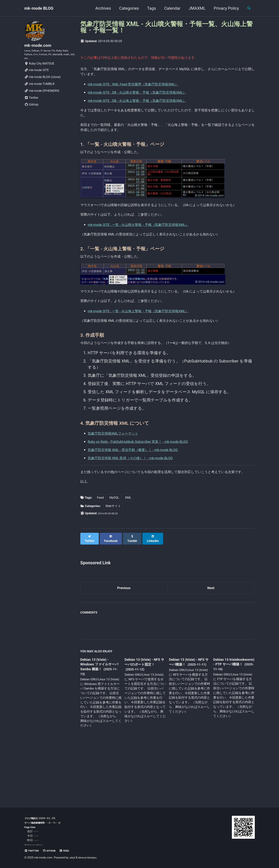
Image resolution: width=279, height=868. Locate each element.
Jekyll (73, 858)
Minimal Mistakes (90, 858)
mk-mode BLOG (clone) (43, 83)
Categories (126, 8)
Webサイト (113, 561)
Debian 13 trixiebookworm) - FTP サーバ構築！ (230, 718)
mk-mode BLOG (39, 8)
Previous (124, 640)
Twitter (31, 104)
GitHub (31, 111)
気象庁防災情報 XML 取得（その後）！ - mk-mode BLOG (140, 503)
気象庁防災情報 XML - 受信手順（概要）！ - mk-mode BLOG (143, 494)
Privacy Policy (223, 8)
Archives (100, 8)
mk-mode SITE (37, 76)
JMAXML (194, 8)
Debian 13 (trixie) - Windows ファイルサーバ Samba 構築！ (100, 718)
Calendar (169, 8)
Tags (149, 8)
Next (211, 640)
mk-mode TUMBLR (40, 90)
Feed (100, 553)
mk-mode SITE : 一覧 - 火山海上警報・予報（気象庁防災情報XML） (149, 347)
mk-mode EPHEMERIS (42, 97)
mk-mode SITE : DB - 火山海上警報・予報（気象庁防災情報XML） (148, 103)
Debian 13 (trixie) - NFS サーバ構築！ (186, 716)
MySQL (114, 553)
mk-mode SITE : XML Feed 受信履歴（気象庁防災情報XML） (143, 87)
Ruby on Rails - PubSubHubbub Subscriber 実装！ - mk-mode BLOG (149, 486)
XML (128, 553)
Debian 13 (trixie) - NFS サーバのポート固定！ (144, 718)
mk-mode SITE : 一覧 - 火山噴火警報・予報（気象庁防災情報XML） (149, 246)
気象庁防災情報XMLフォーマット (119, 478)
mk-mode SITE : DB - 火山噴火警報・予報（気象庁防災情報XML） (148, 95)
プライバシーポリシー (37, 845)
